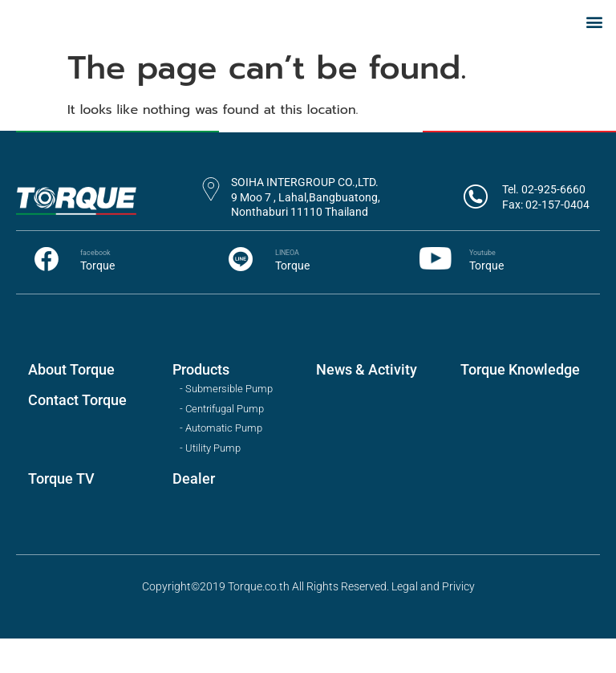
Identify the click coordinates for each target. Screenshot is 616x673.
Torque (97, 299)
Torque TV (61, 513)
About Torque (71, 404)
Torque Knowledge (520, 404)
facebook (95, 287)
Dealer (194, 513)
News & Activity (367, 404)
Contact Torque (77, 434)
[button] (595, 38)
